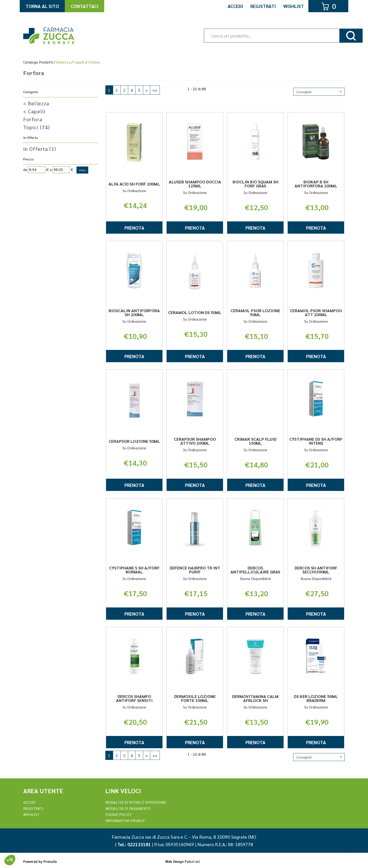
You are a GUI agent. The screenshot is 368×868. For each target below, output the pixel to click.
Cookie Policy (119, 814)
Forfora (33, 119)
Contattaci (84, 6)
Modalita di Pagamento (128, 808)
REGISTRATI (33, 808)
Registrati (263, 6)
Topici (36, 127)
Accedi (235, 6)
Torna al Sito (42, 6)
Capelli (79, 62)
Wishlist (294, 6)
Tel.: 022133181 (134, 844)
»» (155, 90)
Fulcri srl (192, 861)
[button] (319, 92)
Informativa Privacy (125, 821)
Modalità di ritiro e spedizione (136, 802)
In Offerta (40, 149)
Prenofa (50, 861)
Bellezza (63, 62)
